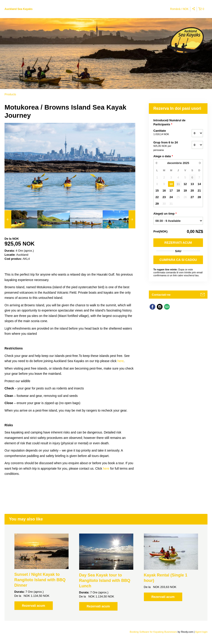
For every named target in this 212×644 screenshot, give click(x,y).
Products (10, 94)
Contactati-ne (161, 295)
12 (185, 184)
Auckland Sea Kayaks (18, 9)
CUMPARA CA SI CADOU (178, 260)
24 (171, 197)
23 (164, 197)
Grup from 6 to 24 (167, 146)
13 (192, 184)
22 (157, 197)
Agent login (201, 632)
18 (178, 191)
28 (199, 197)
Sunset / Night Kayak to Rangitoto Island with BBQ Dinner (40, 580)
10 (171, 184)
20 (192, 191)
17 (171, 191)
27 (192, 197)
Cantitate (167, 133)
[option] (21, 219)
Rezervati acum (178, 243)
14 (199, 184)
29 (157, 204)
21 (199, 191)
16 (164, 191)
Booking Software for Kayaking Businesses (154, 632)
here (120, 361)
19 (185, 191)
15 (157, 191)
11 (178, 184)
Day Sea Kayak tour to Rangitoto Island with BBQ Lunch (105, 581)
